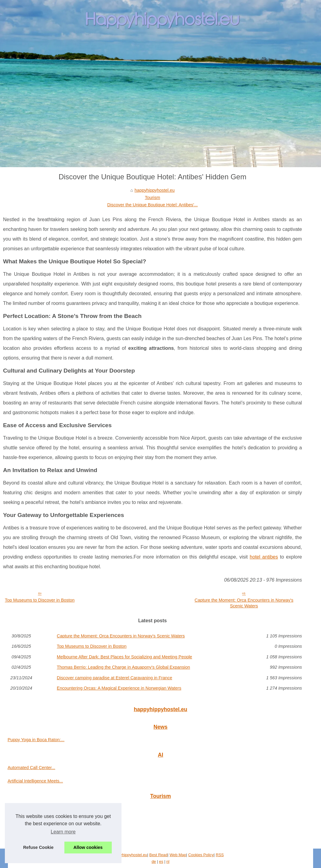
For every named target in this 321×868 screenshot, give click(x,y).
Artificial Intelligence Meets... (35, 781)
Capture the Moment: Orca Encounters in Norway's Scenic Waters (244, 603)
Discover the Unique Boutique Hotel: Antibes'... (152, 205)
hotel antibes (264, 557)
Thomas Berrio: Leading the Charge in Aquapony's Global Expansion (123, 667)
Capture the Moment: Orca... (35, 809)
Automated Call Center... (31, 768)
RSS (220, 855)
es (161, 861)
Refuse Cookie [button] (38, 847)
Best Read (159, 855)
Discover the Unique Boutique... (38, 822)
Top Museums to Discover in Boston (40, 600)
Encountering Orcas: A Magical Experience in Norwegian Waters (119, 688)
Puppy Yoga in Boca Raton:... (36, 740)
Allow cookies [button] (88, 847)
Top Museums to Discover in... (37, 836)
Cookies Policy (201, 855)
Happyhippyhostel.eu (129, 855)
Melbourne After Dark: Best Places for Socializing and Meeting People (125, 657)
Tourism (152, 198)
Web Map (178, 855)
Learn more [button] (63, 832)
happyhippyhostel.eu (155, 190)
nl (168, 861)
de (154, 861)
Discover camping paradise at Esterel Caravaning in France (114, 678)
